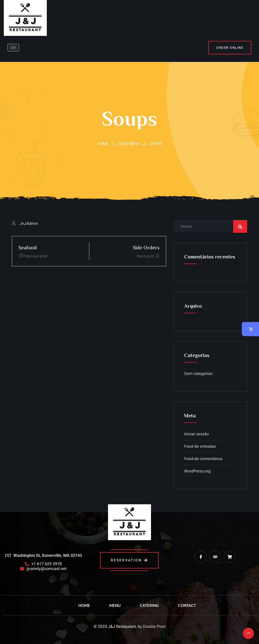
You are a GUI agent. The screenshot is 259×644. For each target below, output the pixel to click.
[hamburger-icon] (13, 48)
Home (103, 144)
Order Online (230, 48)
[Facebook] (201, 557)
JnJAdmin (29, 224)
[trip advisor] (215, 557)
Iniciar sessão (197, 434)
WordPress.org (197, 471)
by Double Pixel (152, 627)
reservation (129, 560)
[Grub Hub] (230, 557)
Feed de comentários (203, 459)
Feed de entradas (200, 446)
